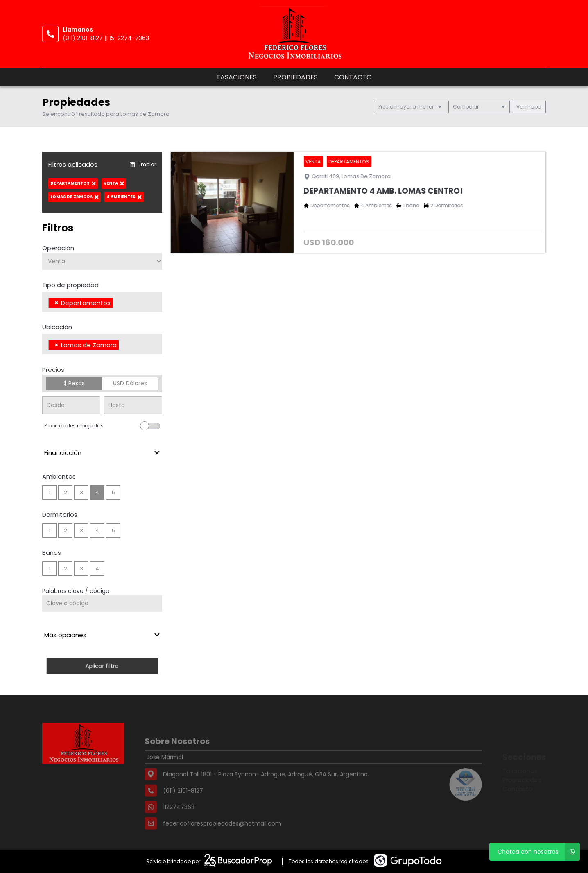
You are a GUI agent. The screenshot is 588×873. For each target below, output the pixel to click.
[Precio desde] (71, 405)
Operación (58, 248)
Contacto (353, 77)
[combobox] (102, 302)
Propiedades (295, 77)
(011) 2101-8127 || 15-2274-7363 (106, 38)
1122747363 (179, 822)
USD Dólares (130, 383)
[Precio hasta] (133, 405)
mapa (529, 107)
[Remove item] (57, 303)
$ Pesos (74, 383)
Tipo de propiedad (70, 285)
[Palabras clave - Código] (102, 604)
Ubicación (57, 327)
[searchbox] (117, 304)
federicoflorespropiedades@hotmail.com (222, 838)
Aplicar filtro (102, 666)
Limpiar (143, 164)
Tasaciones (236, 77)
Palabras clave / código (76, 591)
